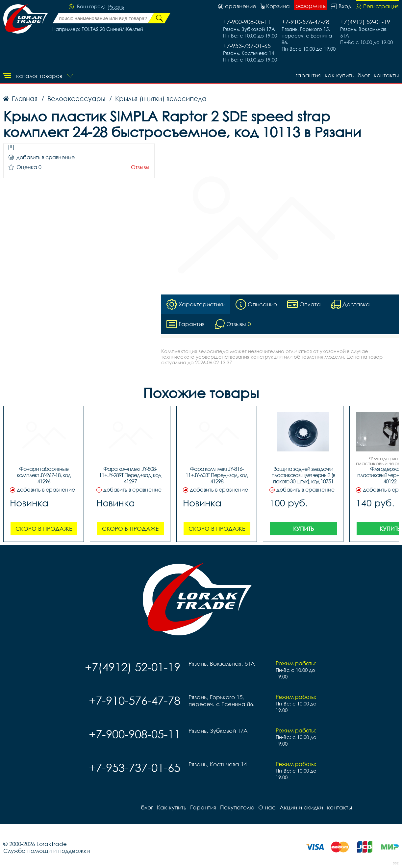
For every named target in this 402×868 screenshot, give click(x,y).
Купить (303, 529)
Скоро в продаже (44, 529)
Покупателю (237, 807)
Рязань (116, 7)
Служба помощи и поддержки (47, 851)
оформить (311, 6)
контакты (386, 75)
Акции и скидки (301, 807)
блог (364, 75)
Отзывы (140, 167)
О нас (267, 807)
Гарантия (308, 75)
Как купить (339, 75)
